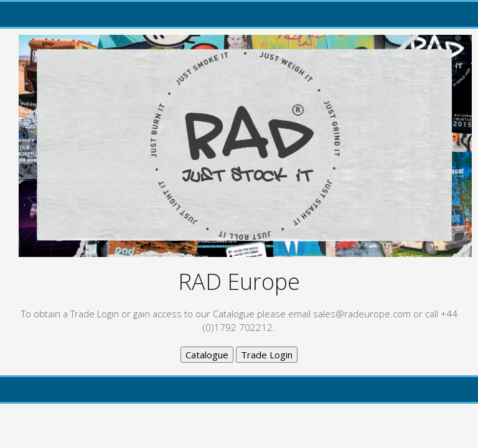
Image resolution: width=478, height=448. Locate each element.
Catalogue (207, 355)
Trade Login (267, 355)
